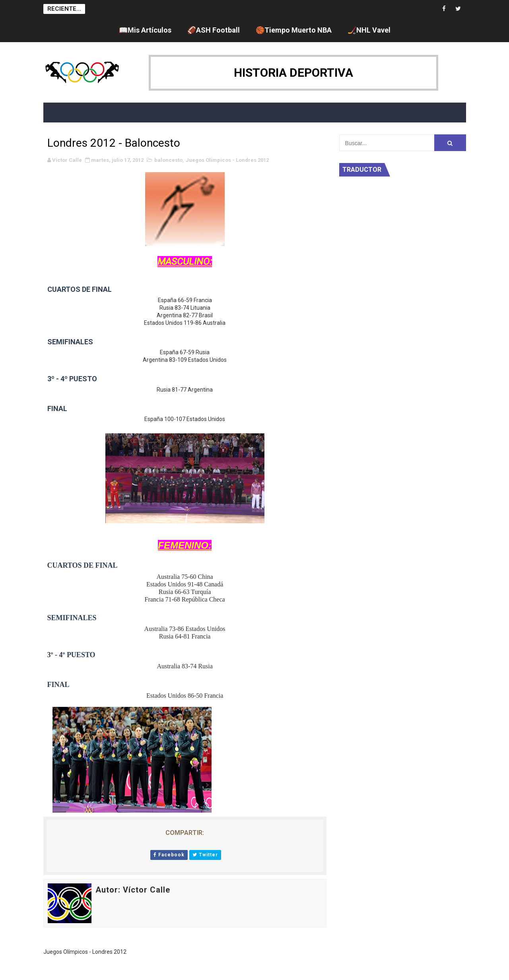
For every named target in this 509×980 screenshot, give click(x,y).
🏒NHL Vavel (369, 30)
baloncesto (168, 160)
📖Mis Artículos (145, 30)
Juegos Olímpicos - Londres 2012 (227, 160)
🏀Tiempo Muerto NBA (294, 30)
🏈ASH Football (214, 30)
